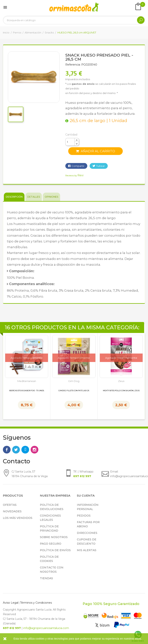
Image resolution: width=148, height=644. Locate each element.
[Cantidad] (70, 142)
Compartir (78, 166)
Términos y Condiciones (36, 603)
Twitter (16, 450)
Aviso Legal (11, 603)
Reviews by (74, 176)
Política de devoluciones (52, 507)
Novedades (12, 511)
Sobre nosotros (54, 537)
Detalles (34, 197)
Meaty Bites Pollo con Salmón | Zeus (121, 391)
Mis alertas (87, 550)
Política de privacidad (49, 528)
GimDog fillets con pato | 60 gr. (74, 391)
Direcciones (87, 533)
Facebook (7, 450)
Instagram (34, 450)
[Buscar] (74, 20)
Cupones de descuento (87, 542)
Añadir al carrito (95, 151)
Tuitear (100, 166)
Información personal (88, 507)
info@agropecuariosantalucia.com (46, 628)
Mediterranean (27, 381)
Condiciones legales (50, 518)
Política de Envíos (55, 550)
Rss (25, 450)
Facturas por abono (88, 524)
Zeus (121, 381)
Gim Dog (74, 381)
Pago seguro (51, 544)
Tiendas (46, 578)
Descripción (14, 197)
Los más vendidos (18, 518)
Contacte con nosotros (52, 570)
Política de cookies (49, 559)
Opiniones (51, 197)
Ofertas (10, 505)
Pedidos (84, 516)
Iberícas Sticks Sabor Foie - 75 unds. (27, 391)
